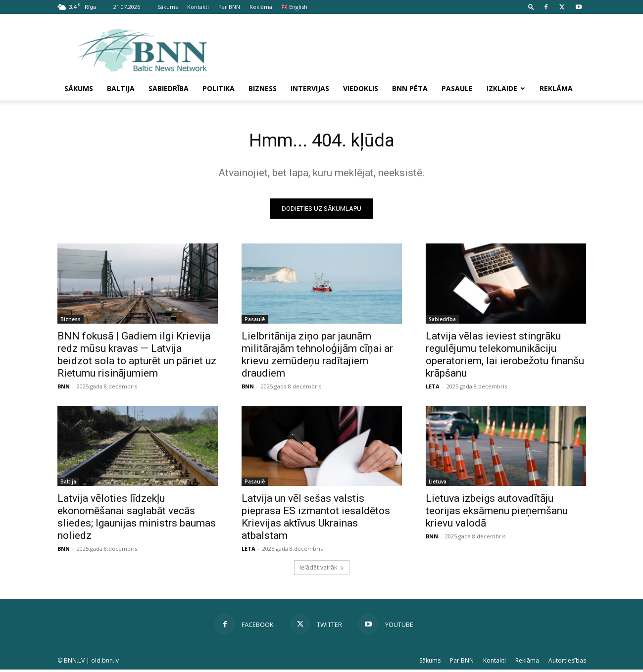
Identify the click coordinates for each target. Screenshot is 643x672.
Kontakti (198, 7)
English (295, 7)
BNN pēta (410, 88)
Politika (219, 88)
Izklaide (506, 88)
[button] (531, 7)
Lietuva (438, 484)
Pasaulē (255, 322)
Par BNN (229, 7)
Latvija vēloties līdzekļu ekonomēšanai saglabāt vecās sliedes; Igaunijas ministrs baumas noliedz (137, 519)
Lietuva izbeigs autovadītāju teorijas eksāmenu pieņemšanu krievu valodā (497, 513)
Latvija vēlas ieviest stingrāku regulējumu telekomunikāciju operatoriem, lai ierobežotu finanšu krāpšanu (505, 357)
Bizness (263, 88)
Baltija (121, 88)
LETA (433, 389)
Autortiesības (567, 663)
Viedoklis (361, 88)
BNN (64, 389)
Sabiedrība (169, 88)
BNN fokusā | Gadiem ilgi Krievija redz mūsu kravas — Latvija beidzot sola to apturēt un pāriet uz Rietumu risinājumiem (137, 357)
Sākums (168, 7)
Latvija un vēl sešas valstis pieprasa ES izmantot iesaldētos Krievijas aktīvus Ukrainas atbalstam (316, 519)
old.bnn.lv (105, 663)
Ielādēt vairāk (322, 570)
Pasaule (457, 88)
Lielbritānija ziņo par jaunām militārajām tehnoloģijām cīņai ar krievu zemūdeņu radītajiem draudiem (317, 357)
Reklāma (261, 7)
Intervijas (310, 88)
